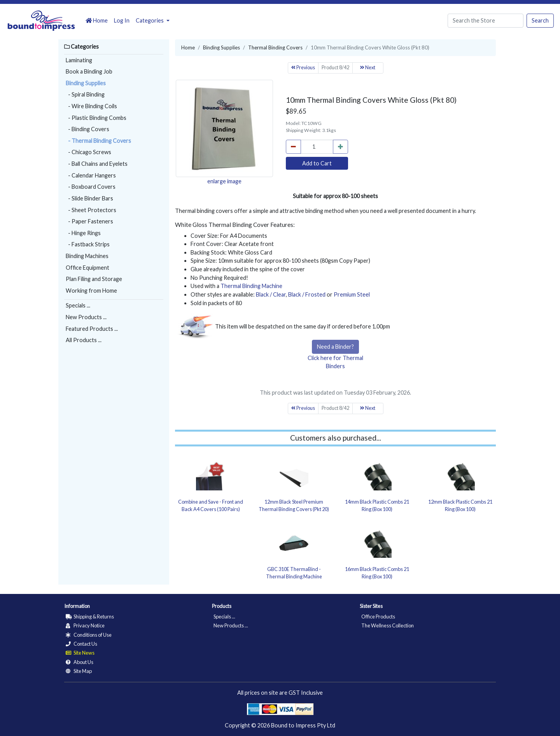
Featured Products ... (92, 329)
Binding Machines (87, 256)
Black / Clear (271, 294)
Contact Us (81, 644)
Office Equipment (87, 268)
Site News (80, 653)
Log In (122, 20)
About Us (80, 662)
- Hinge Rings (83, 233)
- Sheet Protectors (91, 210)
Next (368, 68)
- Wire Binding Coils (91, 106)
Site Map (79, 671)
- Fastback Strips (88, 244)
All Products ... (84, 340)
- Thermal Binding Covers (98, 141)
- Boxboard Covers (91, 187)
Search (540, 20)
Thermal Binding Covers (275, 47)
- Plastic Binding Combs (96, 118)
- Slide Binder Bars (89, 198)
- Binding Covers (87, 129)
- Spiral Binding (85, 94)
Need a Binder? (335, 347)
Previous (303, 68)
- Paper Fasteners (89, 221)
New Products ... (86, 317)
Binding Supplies (86, 83)
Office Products (378, 617)
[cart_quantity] (317, 147)
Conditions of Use (89, 635)
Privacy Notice (85, 625)
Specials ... (78, 305)
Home (97, 20)
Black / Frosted (307, 294)
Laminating (79, 60)
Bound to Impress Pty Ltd (303, 725)
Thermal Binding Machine (251, 286)
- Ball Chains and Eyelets (97, 164)
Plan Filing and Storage (94, 279)
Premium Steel (352, 294)
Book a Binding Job (89, 71)
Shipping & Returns (90, 617)
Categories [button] (150, 20)
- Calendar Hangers (91, 175)
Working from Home (91, 291)
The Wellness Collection (388, 625)
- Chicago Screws (88, 152)
